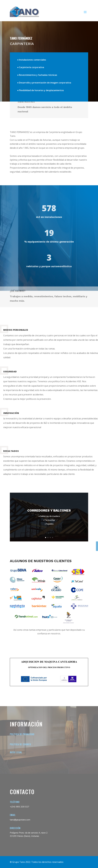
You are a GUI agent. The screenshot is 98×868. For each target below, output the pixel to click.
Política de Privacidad (22, 734)
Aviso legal (16, 752)
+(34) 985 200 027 (20, 807)
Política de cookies (21, 744)
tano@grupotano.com (20, 820)
